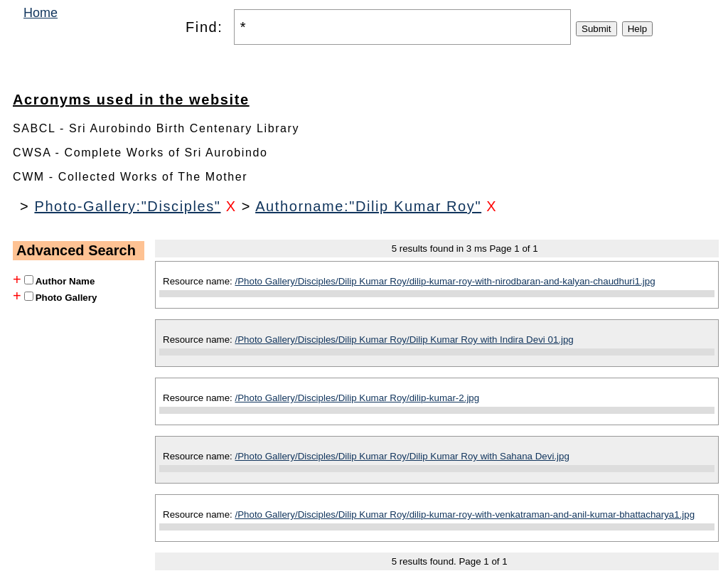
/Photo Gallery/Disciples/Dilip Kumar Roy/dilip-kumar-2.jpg (358, 398)
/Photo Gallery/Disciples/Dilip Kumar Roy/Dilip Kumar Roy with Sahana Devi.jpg (402, 456)
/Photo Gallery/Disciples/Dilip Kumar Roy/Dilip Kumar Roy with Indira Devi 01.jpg (405, 340)
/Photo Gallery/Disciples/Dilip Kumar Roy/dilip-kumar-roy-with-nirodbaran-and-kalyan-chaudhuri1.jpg (445, 281)
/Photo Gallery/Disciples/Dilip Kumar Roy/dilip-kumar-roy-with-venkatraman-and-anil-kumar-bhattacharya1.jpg (465, 514)
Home (41, 13)
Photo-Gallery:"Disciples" (127, 206)
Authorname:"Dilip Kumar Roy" (368, 206)
